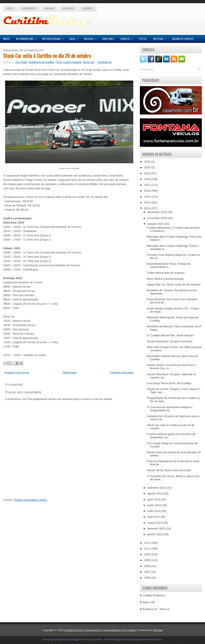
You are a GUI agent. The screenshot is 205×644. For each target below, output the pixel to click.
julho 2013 (154, 499)
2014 (148, 202)
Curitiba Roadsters (154, 595)
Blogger (158, 630)
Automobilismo (28, 38)
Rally (75, 38)
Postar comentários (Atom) (31, 500)
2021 (148, 162)
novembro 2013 (158, 218)
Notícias (161, 38)
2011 (148, 549)
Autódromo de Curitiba (41, 62)
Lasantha (97, 640)
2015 (148, 197)
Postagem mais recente (17, 372)
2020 (148, 167)
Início (10, 8)
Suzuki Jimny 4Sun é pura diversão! (169, 470)
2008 (148, 566)
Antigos (92, 38)
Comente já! (105, 62)
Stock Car (89, 62)
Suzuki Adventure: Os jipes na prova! (169, 341)
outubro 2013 (156, 224)
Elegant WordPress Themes (148, 640)
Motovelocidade (54, 38)
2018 (148, 179)
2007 (148, 572)
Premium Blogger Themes (118, 640)
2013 (148, 208)
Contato (88, 8)
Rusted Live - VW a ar (156, 609)
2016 (148, 191)
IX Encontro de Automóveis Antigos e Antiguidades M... (170, 409)
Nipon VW (149, 602)
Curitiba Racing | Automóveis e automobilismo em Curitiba (100, 630)
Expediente (29, 8)
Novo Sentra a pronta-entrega (165, 279)
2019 (148, 173)
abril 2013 (154, 517)
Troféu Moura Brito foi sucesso (166, 273)
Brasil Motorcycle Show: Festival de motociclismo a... (169, 265)
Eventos (128, 38)
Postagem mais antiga (122, 372)
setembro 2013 (157, 488)
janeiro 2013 (156, 534)
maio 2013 (154, 511)
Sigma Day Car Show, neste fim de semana (174, 285)
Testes (143, 39)
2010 (148, 554)
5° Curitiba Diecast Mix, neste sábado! (170, 335)
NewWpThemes (62, 640)
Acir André (21, 62)
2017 (148, 185)
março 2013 (155, 523)
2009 (148, 560)
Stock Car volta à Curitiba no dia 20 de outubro (47, 56)
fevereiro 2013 (157, 529)
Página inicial (70, 372)
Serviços (68, 8)
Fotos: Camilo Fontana (68, 62)
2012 (148, 543)
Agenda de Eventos (183, 39)
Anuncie (49, 8)
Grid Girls (108, 39)
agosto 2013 (156, 493)
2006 (148, 578)
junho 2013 (155, 505)
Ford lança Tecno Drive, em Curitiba (169, 383)
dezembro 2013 (158, 212)
